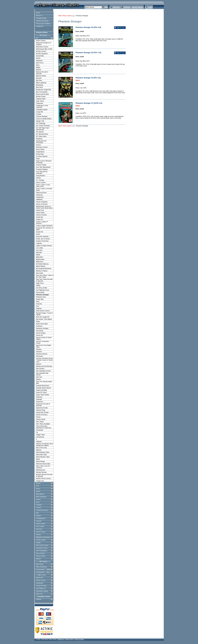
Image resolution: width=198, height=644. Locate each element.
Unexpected (40, 437)
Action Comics (41, 40)
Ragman (39, 308)
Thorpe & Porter (41, 586)
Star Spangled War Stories (42, 374)
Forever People (41, 165)
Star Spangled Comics (43, 371)
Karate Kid (40, 232)
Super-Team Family (43, 395)
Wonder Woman (41, 472)
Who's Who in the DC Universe (43, 467)
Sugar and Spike (42, 390)
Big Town (39, 80)
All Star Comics (41, 51)
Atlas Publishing (41, 567)
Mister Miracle (41, 266)
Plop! (38, 302)
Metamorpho (40, 259)
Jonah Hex (40, 217)
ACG (38, 486)
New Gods (40, 273)
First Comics (40, 526)
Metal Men (40, 257)
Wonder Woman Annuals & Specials (44, 475)
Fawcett (39, 521)
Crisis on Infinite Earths (44, 119)
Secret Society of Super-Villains (44, 338)
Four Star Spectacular (43, 167)
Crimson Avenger (42, 116)
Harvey (38, 535)
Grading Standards (42, 21)
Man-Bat (39, 252)
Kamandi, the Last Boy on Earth (45, 229)
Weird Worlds (41, 461)
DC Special (40, 132)
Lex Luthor (40, 248)
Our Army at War (42, 288)
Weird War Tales (42, 455)
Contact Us (40, 26)
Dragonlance (40, 152)
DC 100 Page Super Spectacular (43, 129)
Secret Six (39, 335)
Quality (38, 543)
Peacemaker (40, 292)
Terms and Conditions (43, 24)
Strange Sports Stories (44, 388)
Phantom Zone (41, 297)
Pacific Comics (41, 540)
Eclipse (38, 516)
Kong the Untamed (42, 236)
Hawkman (39, 195)
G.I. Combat (40, 180)
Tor (37, 432)
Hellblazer (39, 199)
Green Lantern (41, 182)
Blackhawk (40, 85)
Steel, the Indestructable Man (44, 382)
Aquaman (39, 60)
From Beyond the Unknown (42, 172)
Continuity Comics (42, 510)
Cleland (39, 599)
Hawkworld (40, 197)
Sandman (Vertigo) (42, 328)
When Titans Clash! (65, 16)
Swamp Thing (41, 410)
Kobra (38, 234)
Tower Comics (41, 556)
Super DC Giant (41, 392)
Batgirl (38, 67)
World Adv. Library (42, 591)
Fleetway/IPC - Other (43, 572)
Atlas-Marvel (40, 494)
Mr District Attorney (42, 264)
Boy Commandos (42, 92)
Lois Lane (39, 250)
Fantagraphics (41, 518)
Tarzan (38, 417)
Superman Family (42, 408)
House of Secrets (42, 204)
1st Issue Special (42, 156)
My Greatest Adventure (44, 268)
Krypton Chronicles (42, 241)
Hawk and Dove (41, 193)
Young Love (40, 481)
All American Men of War (44, 49)
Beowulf (39, 78)
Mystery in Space (42, 271)
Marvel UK (40, 578)
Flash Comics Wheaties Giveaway (44, 162)
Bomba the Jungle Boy (44, 90)
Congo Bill (39, 112)
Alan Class (40, 564)
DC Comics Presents (43, 126)
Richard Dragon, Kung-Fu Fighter (45, 314)
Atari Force (40, 63)
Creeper (39, 114)
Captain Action (41, 99)
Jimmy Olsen (40, 213)
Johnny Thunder (41, 215)
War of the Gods (42, 448)
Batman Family (41, 76)
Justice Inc (40, 219)
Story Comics (41, 553)
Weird (38, 459)
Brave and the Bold (42, 94)
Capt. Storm (40, 101)
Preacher (39, 304)
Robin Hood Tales (42, 324)
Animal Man (40, 56)
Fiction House (41, 524)
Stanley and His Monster (44, 366)
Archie (38, 491)
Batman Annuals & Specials (42, 73)
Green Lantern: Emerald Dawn (44, 189)
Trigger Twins (41, 435)
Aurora (38, 499)
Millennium (40, 262)
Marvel (38, 483)
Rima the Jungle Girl (43, 317)
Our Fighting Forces (43, 290)
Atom (38, 65)
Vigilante (39, 441)
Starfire (38, 379)
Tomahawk (40, 430)
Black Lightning (41, 83)
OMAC (38, 285)
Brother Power (41, 96)
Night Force (40, 283)
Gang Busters (41, 176)
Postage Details (41, 18)
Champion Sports (42, 109)
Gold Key (39, 529)
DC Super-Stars (41, 136)
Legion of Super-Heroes (44, 246)
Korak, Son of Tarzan (43, 239)
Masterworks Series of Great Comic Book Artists (44, 207)
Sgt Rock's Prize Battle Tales (44, 346)
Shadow (39, 349)
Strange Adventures (43, 386)
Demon (38, 145)
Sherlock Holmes (42, 354)
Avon (38, 502)
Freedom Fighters (42, 169)
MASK (38, 255)
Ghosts (38, 178)
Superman (40, 402)
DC (37, 38)
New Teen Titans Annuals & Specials (44, 280)
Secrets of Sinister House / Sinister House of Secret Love (45, 360)
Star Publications (42, 551)
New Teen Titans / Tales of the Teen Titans (45, 276)
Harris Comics (41, 532)
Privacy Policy (69, 639)
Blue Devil (39, 87)
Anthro (38, 58)
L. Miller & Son (41, 575)
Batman (39, 70)
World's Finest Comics (43, 478)
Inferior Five (40, 210)
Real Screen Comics (43, 311)
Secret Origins (41, 333)
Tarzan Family (41, 419)
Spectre (39, 364)
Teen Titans (40, 422)
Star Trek (39, 377)
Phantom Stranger (43, 295)
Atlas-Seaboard (41, 497)
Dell (37, 513)
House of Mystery (42, 202)
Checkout (127, 7)
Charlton (39, 505)
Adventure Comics (42, 47)
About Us (39, 16)
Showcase (40, 356)
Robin (38, 321)
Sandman (39, 326)
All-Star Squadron (42, 54)
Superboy (39, 397)
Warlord (39, 450)
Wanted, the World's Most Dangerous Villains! (45, 445)
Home (38, 13)
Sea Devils (40, 331)
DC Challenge (41, 123)
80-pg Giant (40, 154)
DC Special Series (42, 134)
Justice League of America (42, 222)
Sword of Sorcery (42, 415)
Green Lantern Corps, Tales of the (43, 186)
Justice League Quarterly (44, 226)
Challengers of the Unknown (42, 106)
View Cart (116, 7)
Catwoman (40, 103)
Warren (39, 559)
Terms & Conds (79, 639)
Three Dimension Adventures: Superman (44, 427)
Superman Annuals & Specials (43, 405)
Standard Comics (42, 548)
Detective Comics (42, 147)
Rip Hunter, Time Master (44, 319)
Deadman (39, 139)
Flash (38, 159)
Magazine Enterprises (43, 537)
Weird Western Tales (43, 457)
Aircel (38, 489)
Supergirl (39, 399)
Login (150, 7)
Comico (39, 508)
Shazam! (39, 352)
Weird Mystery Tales (43, 452)
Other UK (39, 594)
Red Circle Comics (42, 545)
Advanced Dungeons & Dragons (44, 44)
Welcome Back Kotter (43, 464)
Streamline (40, 583)
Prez (38, 306)
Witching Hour (41, 470)
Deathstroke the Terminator (41, 142)
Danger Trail (40, 121)
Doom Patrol (40, 149)
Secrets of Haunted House (42, 342)
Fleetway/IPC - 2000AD (44, 570)
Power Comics (41, 580)
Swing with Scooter (42, 412)
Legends (39, 243)
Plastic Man (40, 299)
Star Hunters (40, 369)
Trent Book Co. (41, 588)
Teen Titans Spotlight (43, 424)
